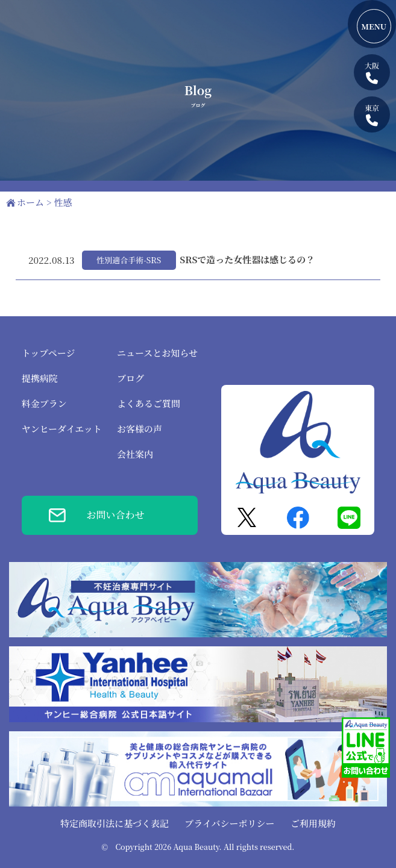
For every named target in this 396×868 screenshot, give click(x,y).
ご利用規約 (313, 823)
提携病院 (40, 378)
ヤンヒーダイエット (62, 429)
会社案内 (135, 454)
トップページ (49, 353)
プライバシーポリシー (229, 823)
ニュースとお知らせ (157, 353)
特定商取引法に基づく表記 (115, 823)
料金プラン (44, 403)
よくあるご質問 (149, 403)
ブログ (130, 378)
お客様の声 (140, 429)
